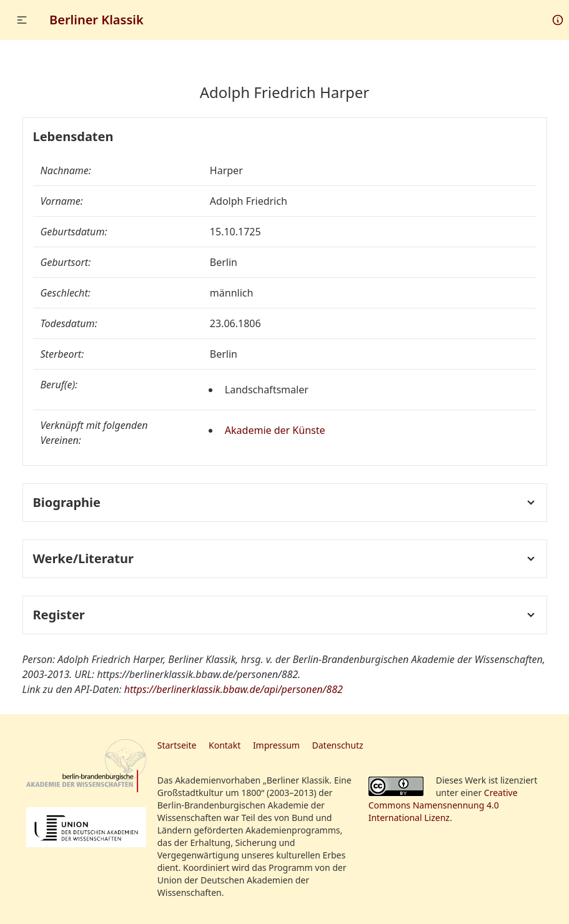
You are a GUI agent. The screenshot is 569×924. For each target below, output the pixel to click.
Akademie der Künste (275, 430)
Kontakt (225, 745)
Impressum (276, 745)
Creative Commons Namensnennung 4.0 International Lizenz (443, 805)
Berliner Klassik (96, 20)
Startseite (177, 745)
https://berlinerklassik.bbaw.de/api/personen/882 (234, 689)
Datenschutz (338, 745)
